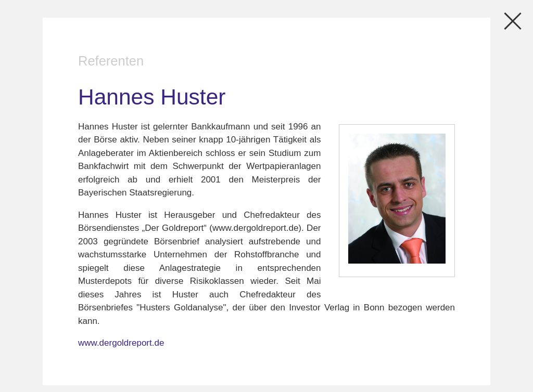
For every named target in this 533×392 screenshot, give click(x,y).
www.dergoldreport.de (121, 343)
